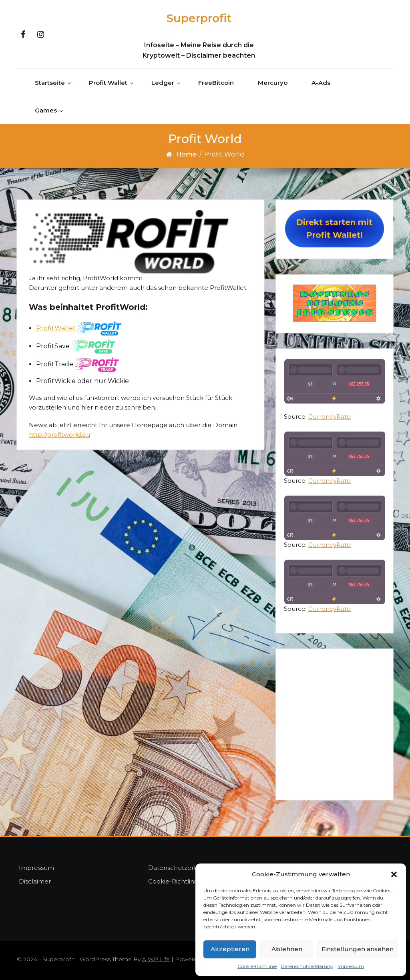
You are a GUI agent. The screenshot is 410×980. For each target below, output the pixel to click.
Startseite (50, 83)
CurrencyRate (330, 417)
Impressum (351, 966)
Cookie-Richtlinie (257, 966)
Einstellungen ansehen (358, 949)
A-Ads (321, 83)
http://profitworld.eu (59, 435)
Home (186, 154)
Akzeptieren (230, 949)
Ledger (163, 83)
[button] (394, 874)
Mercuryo (273, 83)
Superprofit (199, 18)
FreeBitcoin (216, 83)
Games (46, 110)
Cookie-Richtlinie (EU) (181, 881)
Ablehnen (287, 949)
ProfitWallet (56, 328)
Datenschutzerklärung (307, 966)
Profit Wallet (108, 83)
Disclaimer (35, 881)
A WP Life (156, 959)
